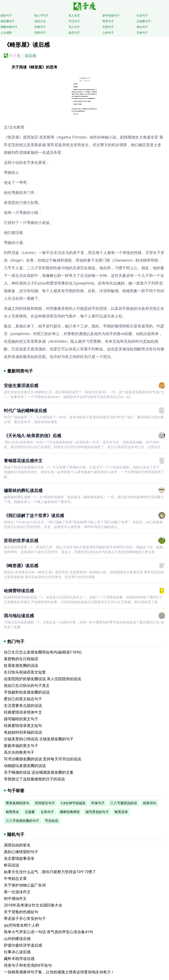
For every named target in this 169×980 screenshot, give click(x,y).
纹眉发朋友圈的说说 (21, 665)
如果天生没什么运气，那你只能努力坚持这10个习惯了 (50, 872)
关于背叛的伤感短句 (21, 912)
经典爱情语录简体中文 (23, 712)
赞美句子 (108, 21)
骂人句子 (74, 27)
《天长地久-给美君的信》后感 (32, 436)
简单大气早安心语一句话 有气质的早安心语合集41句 (48, 932)
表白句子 (142, 27)
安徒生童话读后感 (21, 385)
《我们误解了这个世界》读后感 (34, 515)
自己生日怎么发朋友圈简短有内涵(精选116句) (43, 652)
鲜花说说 (11, 865)
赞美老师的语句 (17, 803)
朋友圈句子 (8, 21)
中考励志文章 (15, 878)
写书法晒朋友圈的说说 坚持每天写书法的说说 (42, 759)
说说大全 (40, 21)
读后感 (30, 56)
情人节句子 (42, 15)
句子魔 (15, 56)
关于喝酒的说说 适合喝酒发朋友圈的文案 (39, 772)
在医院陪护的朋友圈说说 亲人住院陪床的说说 (42, 679)
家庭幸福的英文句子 (21, 746)
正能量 (30, 812)
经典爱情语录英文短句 (23, 726)
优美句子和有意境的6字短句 (28, 965)
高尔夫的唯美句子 (19, 752)
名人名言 (74, 15)
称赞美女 (12, 812)
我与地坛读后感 (19, 616)
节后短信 (52, 821)
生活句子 (142, 15)
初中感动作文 (15, 898)
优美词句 (149, 803)
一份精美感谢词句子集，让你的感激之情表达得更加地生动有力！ (59, 972)
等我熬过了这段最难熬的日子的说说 (34, 779)
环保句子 (98, 803)
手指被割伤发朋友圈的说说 (27, 692)
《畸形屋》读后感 (21, 565)
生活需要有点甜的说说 (23, 705)
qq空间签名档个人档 (21, 925)
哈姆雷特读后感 (19, 591)
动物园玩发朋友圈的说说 (25, 766)
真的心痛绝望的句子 (21, 852)
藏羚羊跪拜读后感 (19, 959)
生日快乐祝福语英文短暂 (25, 672)
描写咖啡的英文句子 (21, 719)
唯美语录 (121, 812)
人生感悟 (6, 33)
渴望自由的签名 (17, 845)
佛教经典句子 (9, 27)
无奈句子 (142, 33)
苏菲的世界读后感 (21, 540)
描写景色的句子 (97, 812)
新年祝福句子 (111, 15)
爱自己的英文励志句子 (23, 699)
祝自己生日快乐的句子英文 (27, 685)
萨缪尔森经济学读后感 (23, 945)
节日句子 (74, 21)
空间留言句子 (45, 803)
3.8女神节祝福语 (73, 803)
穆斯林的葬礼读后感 (23, 490)
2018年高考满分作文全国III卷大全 (33, 905)
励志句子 (74, 33)
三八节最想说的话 (124, 803)
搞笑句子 (6, 15)
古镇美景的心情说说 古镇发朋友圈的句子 (39, 739)
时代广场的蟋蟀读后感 (25, 410)
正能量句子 (144, 21)
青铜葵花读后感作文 (23, 461)
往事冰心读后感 (17, 952)
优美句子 (40, 33)
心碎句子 (108, 33)
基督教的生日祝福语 (21, 659)
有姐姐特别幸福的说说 (23, 732)
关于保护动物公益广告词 (25, 885)
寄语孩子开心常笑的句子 (25, 918)
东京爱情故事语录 (19, 858)
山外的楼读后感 (17, 939)
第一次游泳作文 (17, 892)
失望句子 (108, 27)
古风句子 (47, 812)
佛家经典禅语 (70, 812)
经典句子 (40, 27)
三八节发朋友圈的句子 (22, 821)
